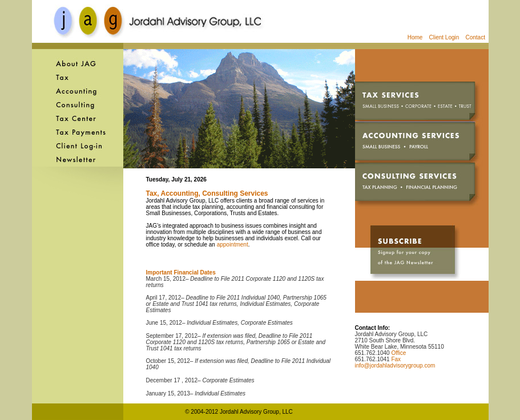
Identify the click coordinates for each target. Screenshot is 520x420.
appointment (233, 245)
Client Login (442, 37)
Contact (477, 37)
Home (415, 37)
